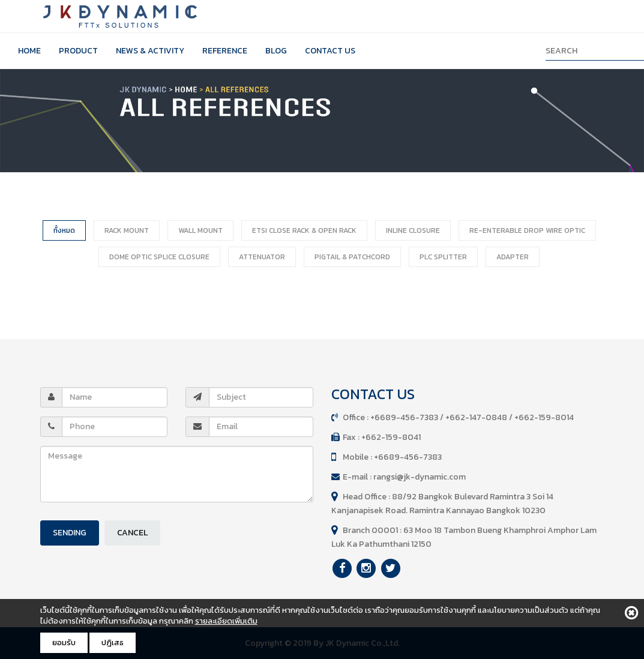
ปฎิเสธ (113, 642)
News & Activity (150, 51)
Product (78, 51)
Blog (276, 51)
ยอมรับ (64, 642)
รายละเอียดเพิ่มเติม (226, 621)
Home (29, 51)
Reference (225, 51)
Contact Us (330, 51)
